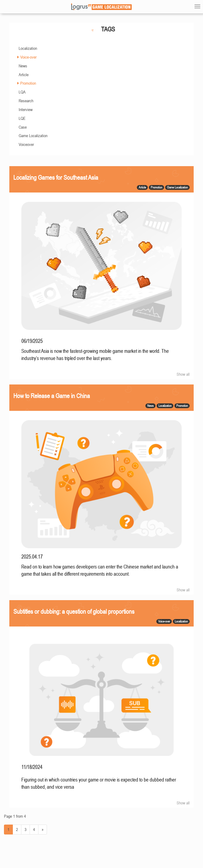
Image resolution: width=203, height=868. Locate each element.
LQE (22, 118)
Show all (183, 374)
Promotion (28, 83)
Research (26, 101)
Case (23, 127)
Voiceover (26, 144)
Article (24, 75)
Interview (26, 109)
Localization (28, 48)
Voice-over (28, 57)
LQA (22, 92)
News (23, 66)
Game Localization (33, 136)
